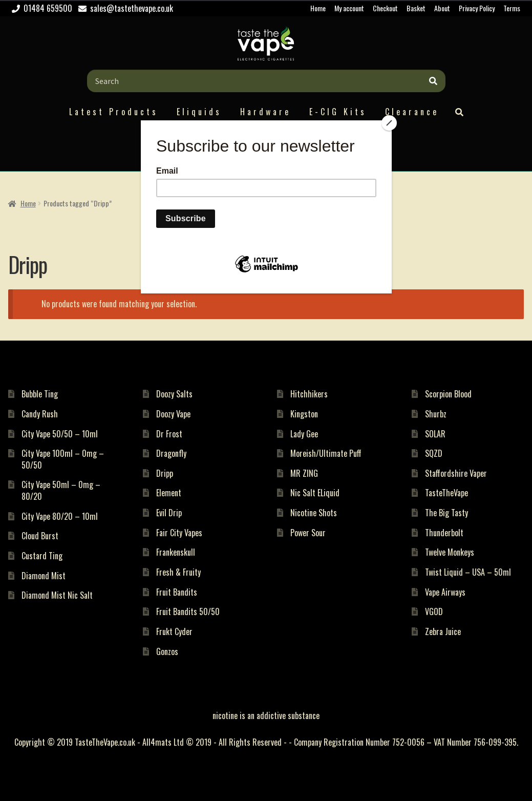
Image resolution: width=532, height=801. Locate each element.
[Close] (389, 123)
